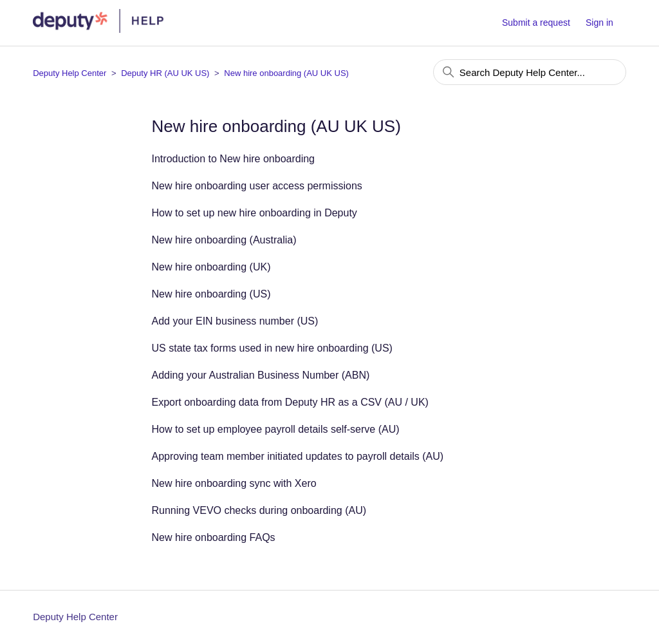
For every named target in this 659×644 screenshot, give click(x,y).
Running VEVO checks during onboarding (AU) (259, 510)
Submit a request (536, 23)
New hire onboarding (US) (211, 294)
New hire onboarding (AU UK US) (286, 73)
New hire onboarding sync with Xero (234, 483)
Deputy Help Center (70, 73)
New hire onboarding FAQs (214, 537)
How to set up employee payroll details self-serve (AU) (276, 429)
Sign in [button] (599, 23)
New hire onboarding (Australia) (224, 240)
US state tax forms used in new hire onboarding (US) (272, 348)
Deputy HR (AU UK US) (165, 73)
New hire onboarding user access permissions (257, 186)
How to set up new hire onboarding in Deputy (255, 213)
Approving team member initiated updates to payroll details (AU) (298, 456)
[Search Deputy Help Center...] (530, 72)
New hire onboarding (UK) (211, 267)
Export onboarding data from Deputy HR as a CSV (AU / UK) (290, 402)
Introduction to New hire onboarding (234, 159)
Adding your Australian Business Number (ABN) (261, 375)
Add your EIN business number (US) (235, 321)
